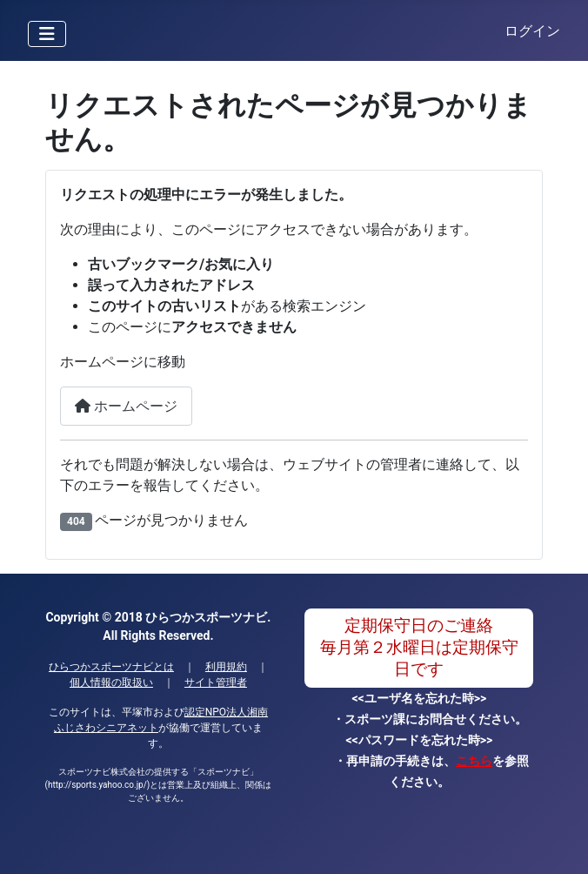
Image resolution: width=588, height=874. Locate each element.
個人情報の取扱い (111, 682)
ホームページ (126, 406)
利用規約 (226, 667)
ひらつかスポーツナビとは (111, 667)
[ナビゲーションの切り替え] (47, 34)
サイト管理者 (216, 682)
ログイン (532, 31)
